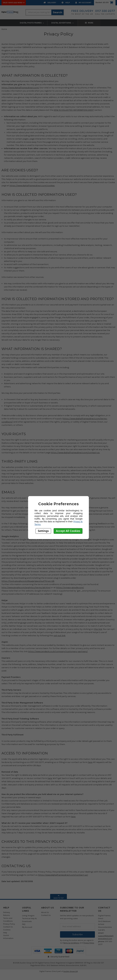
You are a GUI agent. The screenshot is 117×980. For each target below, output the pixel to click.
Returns (7, 915)
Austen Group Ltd (71, 971)
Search (58, 12)
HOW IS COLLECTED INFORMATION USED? (74, 110)
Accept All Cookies (68, 531)
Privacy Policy (9, 924)
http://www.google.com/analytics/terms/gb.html (26, 588)
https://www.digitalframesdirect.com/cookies (32, 186)
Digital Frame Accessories (78, 23)
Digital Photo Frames (17, 23)
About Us (45, 912)
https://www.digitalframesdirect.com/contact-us (75, 453)
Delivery (50, 3)
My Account (83, 3)
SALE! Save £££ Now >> (14, 3)
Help (66, 3)
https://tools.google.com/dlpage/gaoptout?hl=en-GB (28, 581)
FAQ (24, 924)
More (104, 23)
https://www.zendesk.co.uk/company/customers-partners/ (58, 652)
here (90, 762)
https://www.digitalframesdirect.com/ (20, 88)
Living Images (28, 915)
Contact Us (8, 927)
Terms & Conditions (71, 943)
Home (4, 29)
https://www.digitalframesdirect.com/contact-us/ (63, 875)
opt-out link (59, 636)
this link (98, 629)
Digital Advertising (47, 23)
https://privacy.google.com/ (70, 588)
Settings (43, 531)
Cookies (7, 930)
